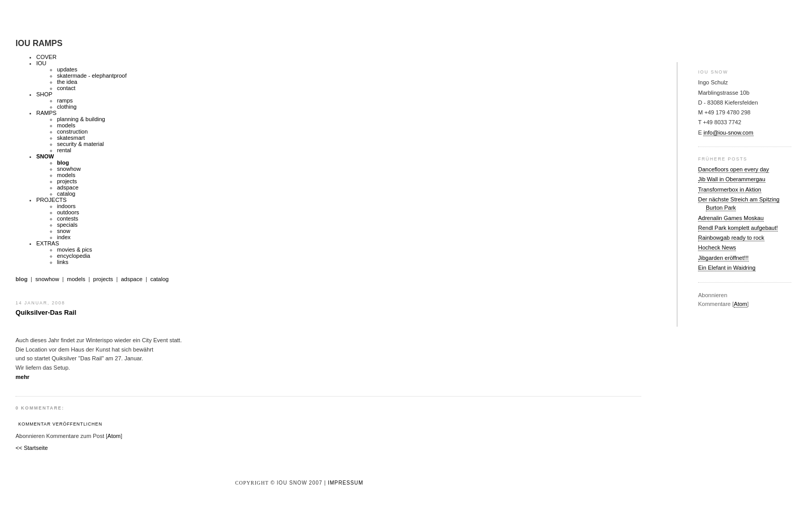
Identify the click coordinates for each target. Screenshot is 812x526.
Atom (741, 304)
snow (64, 231)
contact (66, 88)
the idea (67, 82)
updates (67, 69)
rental (64, 150)
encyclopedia (74, 256)
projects (67, 181)
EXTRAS (48, 243)
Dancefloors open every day (734, 169)
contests (68, 218)
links (63, 262)
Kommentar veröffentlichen (60, 424)
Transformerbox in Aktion (730, 189)
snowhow (69, 169)
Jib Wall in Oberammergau (732, 179)
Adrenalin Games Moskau (731, 218)
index (64, 237)
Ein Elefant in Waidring (727, 268)
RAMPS (46, 113)
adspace (68, 187)
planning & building (81, 119)
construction (72, 131)
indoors (66, 206)
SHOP (44, 94)
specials (67, 225)
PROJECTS (52, 200)
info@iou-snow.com (728, 133)
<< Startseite (32, 448)
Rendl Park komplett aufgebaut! (738, 228)
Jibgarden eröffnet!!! (723, 258)
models (66, 125)
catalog (66, 194)
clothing (67, 107)
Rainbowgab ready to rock (731, 238)
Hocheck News (717, 247)
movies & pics (75, 250)
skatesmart (71, 138)
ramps (65, 100)
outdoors (68, 212)
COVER (46, 57)
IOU (41, 63)
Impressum (345, 483)
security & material (80, 144)
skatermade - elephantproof (92, 76)
